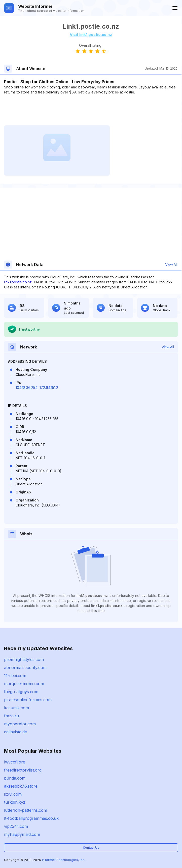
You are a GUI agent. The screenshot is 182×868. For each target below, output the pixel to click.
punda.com (15, 778)
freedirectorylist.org (23, 770)
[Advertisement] (91, 110)
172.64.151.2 (49, 388)
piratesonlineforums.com (28, 700)
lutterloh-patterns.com (26, 810)
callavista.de (15, 732)
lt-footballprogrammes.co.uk (31, 818)
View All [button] (171, 265)
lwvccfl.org (15, 762)
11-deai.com (15, 676)
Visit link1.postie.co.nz (91, 35)
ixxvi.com (13, 794)
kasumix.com (16, 708)
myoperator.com (20, 724)
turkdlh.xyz (15, 802)
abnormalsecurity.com (25, 668)
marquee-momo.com (24, 684)
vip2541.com (16, 826)
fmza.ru (11, 716)
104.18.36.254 (27, 388)
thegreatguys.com (21, 692)
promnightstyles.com (24, 659)
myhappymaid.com (22, 834)
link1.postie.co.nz (18, 282)
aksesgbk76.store (21, 786)
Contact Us (91, 848)
